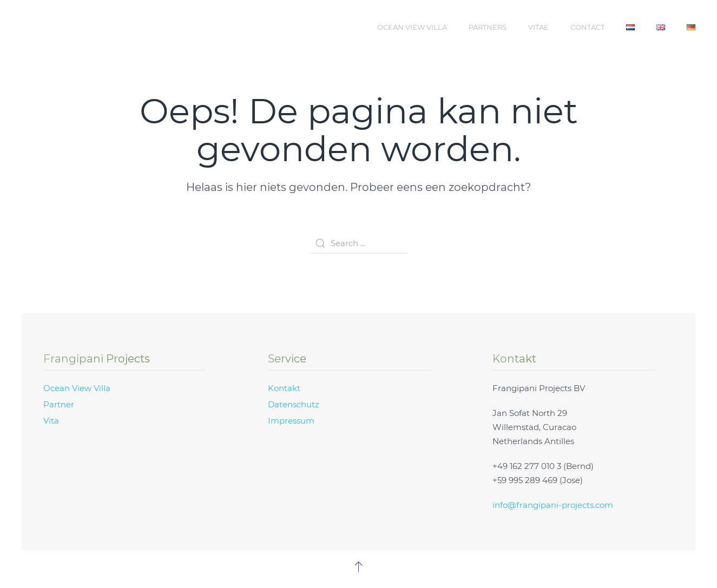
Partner (59, 404)
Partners (488, 27)
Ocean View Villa (412, 27)
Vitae (538, 27)
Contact (587, 27)
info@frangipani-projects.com (553, 505)
